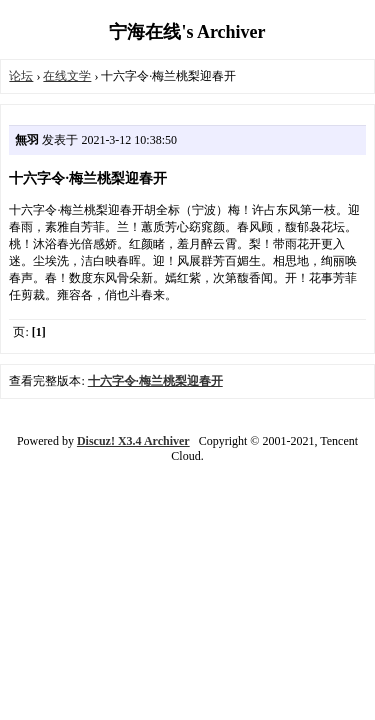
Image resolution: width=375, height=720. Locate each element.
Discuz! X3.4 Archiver (133, 441)
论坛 (21, 76)
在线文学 (67, 76)
